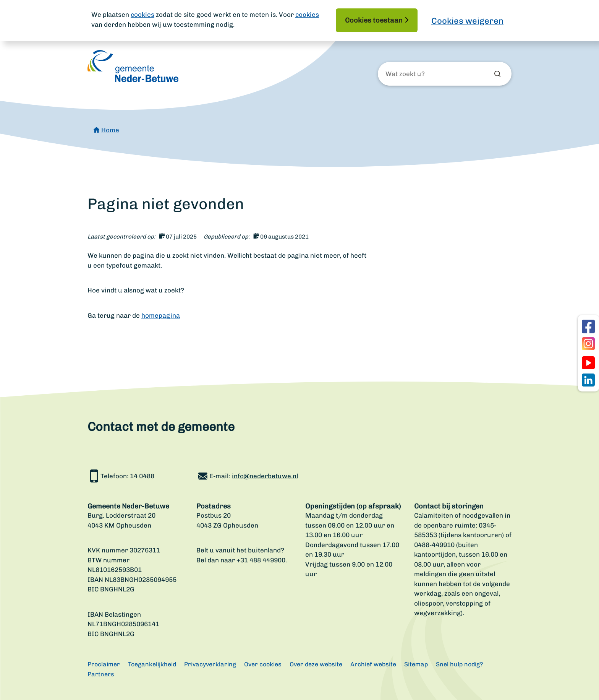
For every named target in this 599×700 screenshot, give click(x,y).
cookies (142, 15)
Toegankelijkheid (152, 664)
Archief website (373, 664)
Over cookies (263, 664)
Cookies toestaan (374, 20)
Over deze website (316, 664)
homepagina (161, 315)
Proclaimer (104, 664)
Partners (101, 674)
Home (110, 130)
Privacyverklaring (210, 664)
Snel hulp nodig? (459, 664)
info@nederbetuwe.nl (265, 476)
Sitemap (416, 664)
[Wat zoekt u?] (427, 74)
